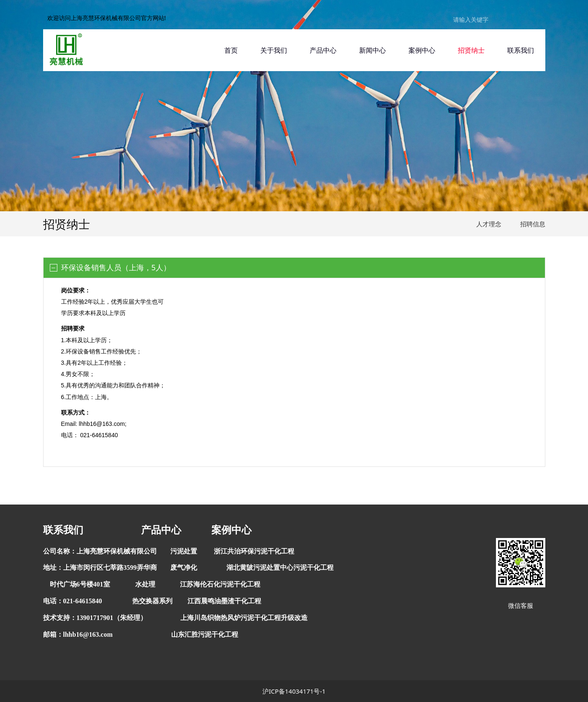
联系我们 (521, 50)
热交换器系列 (152, 601)
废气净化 (184, 567)
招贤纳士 (471, 50)
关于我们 (274, 50)
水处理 (145, 584)
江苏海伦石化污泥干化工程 (220, 584)
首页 (231, 50)
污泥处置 (184, 551)
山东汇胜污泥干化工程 (205, 634)
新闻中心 (372, 50)
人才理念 (489, 224)
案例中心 (422, 50)
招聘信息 (533, 224)
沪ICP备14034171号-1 (294, 691)
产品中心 (323, 50)
